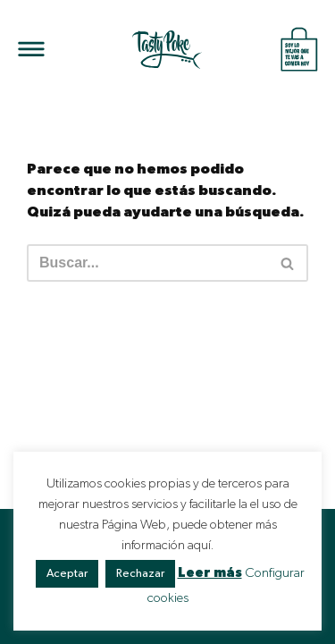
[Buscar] (147, 263)
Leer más (210, 573)
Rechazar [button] (140, 574)
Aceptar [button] (67, 574)
